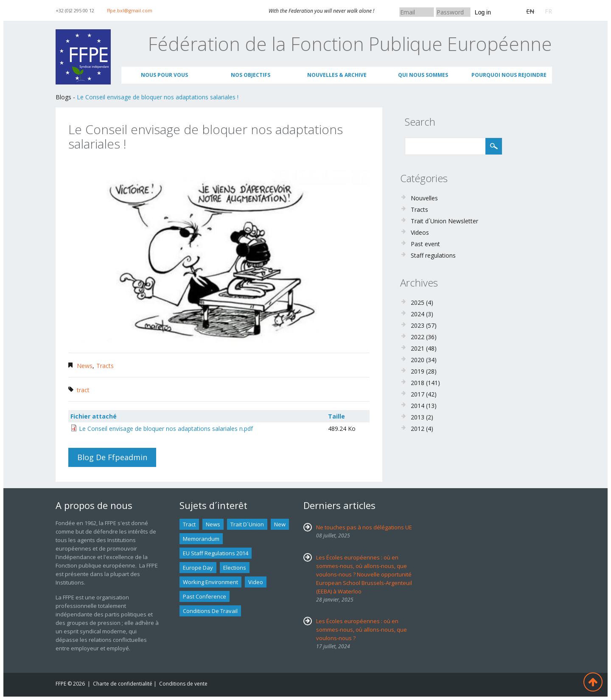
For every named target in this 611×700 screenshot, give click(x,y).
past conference (205, 596)
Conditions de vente (183, 684)
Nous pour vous (164, 75)
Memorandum (201, 539)
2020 (418, 360)
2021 (418, 348)
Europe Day (198, 568)
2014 (418, 406)
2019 (418, 371)
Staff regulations (433, 255)
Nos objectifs (251, 75)
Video (256, 582)
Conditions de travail (210, 611)
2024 (418, 314)
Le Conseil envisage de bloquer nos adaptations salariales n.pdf (166, 429)
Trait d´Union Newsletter (444, 221)
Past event (425, 244)
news (213, 524)
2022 (418, 337)
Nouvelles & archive (337, 75)
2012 (418, 429)
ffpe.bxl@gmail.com (130, 10)
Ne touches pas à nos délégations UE (364, 527)
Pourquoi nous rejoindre (509, 75)
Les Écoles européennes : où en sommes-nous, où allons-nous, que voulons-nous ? (362, 630)
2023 (418, 325)
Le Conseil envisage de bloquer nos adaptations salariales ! (158, 97)
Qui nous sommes (423, 75)
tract (83, 390)
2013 (418, 417)
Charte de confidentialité (123, 684)
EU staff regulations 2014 (216, 553)
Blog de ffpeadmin (112, 457)
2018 (418, 383)
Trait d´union (247, 524)
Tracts (105, 366)
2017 (418, 394)
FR (548, 11)
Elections (235, 568)
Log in (483, 12)
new (280, 524)
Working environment (210, 582)
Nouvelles (424, 198)
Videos (420, 232)
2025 (418, 302)
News (85, 366)
